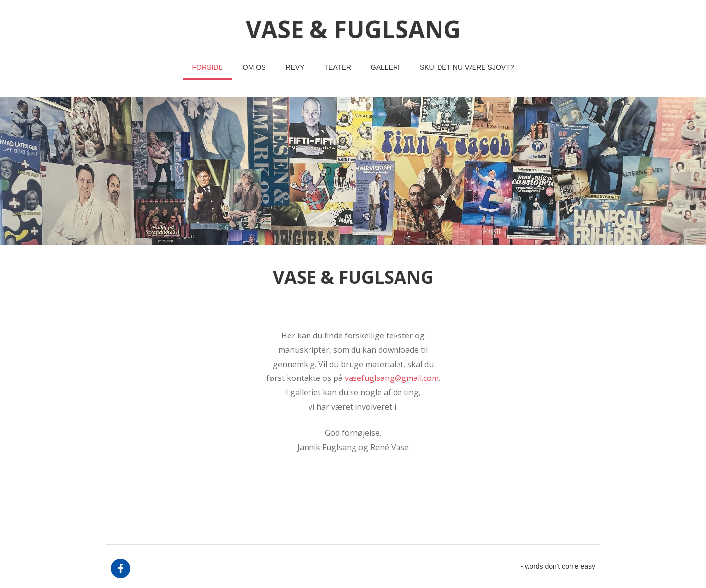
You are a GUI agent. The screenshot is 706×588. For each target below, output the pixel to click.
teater (338, 67)
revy (295, 67)
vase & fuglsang (353, 29)
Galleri (385, 67)
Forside (208, 67)
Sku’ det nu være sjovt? (467, 67)
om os (254, 67)
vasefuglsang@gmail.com (392, 378)
